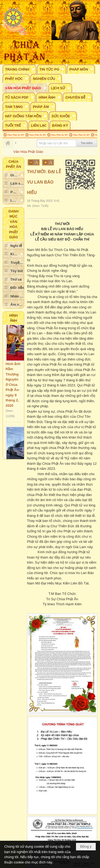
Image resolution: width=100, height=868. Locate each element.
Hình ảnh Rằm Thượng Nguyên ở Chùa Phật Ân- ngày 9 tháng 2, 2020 (13, 386)
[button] (19, 69)
